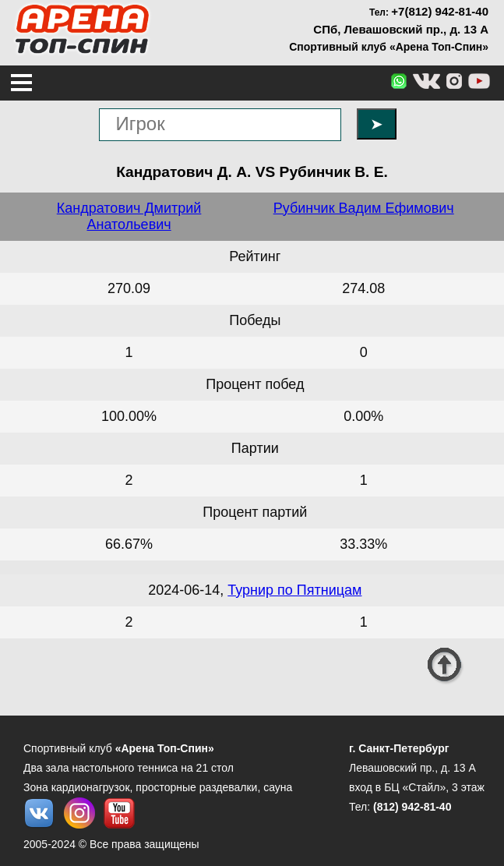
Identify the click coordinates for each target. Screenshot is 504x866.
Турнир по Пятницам (294, 590)
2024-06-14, (188, 590)
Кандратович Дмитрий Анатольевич (129, 216)
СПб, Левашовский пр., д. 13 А (401, 29)
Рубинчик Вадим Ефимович (364, 208)
